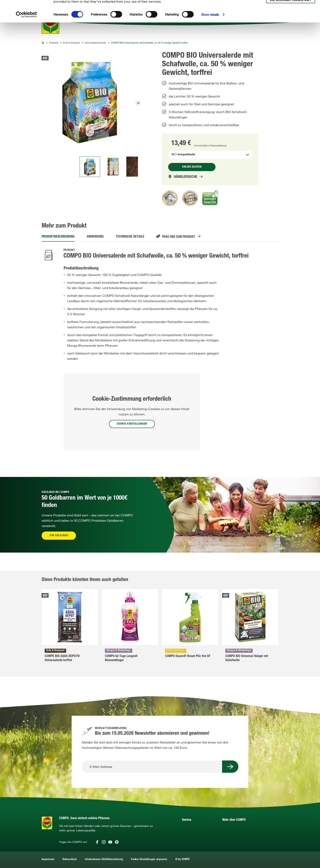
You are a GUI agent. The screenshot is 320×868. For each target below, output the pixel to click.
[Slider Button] (138, 103)
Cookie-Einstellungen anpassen (149, 860)
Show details (210, 37)
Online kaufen (192, 167)
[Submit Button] (230, 767)
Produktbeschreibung (58, 237)
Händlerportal (191, 828)
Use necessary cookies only (291, 23)
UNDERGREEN (233, 840)
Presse (227, 828)
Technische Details (130, 237)
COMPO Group (233, 834)
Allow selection (290, 15)
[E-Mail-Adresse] (152, 767)
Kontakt (187, 834)
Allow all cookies (290, 8)
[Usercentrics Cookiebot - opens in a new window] (26, 37)
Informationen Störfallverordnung (104, 860)
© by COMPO (183, 860)
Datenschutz (70, 860)
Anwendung (95, 237)
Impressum (48, 860)
